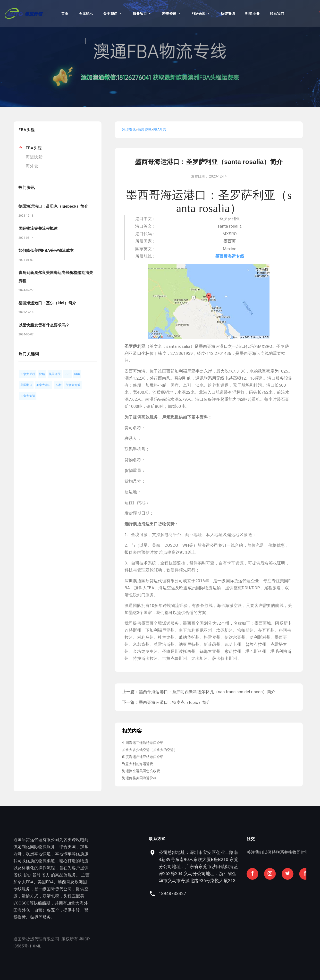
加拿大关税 (28, 374)
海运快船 (34, 157)
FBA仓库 (198, 14)
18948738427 (230, 893)
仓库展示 (86, 14)
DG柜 (58, 385)
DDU (77, 374)
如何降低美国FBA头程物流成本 (46, 251)
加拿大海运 (28, 396)
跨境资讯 (169, 14)
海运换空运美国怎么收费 (141, 771)
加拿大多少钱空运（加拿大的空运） (150, 750)
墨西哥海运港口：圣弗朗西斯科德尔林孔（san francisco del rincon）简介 (207, 692)
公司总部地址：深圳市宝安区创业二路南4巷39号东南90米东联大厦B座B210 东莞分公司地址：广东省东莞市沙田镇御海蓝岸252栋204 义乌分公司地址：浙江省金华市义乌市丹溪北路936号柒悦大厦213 (256, 866)
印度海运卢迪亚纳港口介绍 (143, 757)
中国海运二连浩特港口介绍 (143, 743)
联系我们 (277, 14)
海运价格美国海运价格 (139, 778)
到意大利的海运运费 (138, 764)
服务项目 (140, 14)
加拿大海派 (73, 385)
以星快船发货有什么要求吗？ (44, 325)
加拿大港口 (44, 385)
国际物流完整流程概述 (38, 228)
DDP (67, 374)
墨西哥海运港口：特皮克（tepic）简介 (175, 702)
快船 (42, 374)
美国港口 (26, 385)
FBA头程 (34, 148)
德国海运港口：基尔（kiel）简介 (47, 303)
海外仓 (32, 166)
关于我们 (110, 14)
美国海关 (55, 374)
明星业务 (252, 14)
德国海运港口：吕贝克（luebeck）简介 (53, 206)
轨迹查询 (228, 14)
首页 (65, 14)
